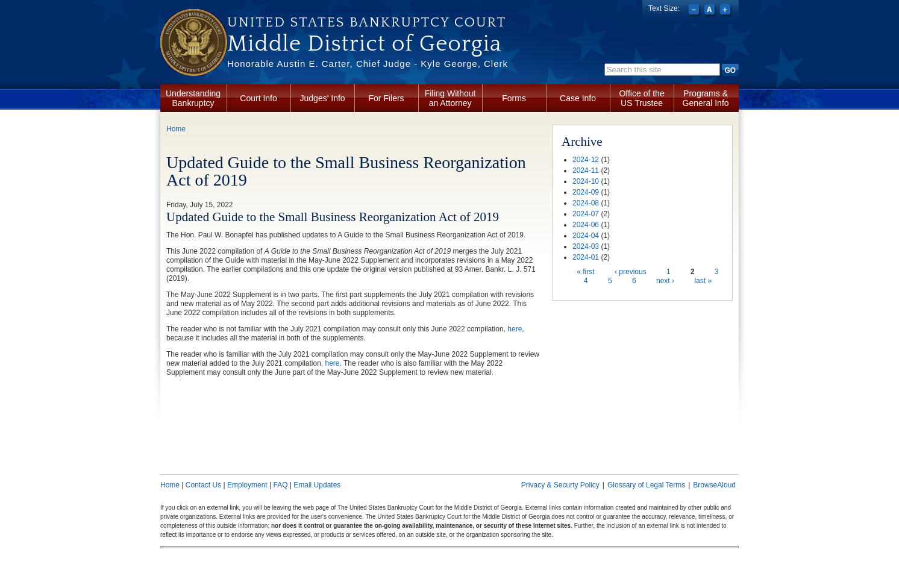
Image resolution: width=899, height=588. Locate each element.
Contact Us (203, 485)
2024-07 (586, 214)
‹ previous (631, 272)
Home (176, 129)
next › (665, 281)
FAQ (280, 485)
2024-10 (586, 181)
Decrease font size (695, 11)
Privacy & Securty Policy (560, 485)
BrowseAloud (714, 485)
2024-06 (586, 225)
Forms (514, 98)
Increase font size (726, 11)
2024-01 (586, 257)
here (515, 329)
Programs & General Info (706, 98)
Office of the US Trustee (641, 98)
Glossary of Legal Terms (646, 485)
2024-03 (586, 246)
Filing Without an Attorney (450, 98)
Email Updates (317, 485)
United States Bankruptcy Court (367, 22)
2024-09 (586, 192)
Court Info (258, 98)
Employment (247, 485)
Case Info (578, 98)
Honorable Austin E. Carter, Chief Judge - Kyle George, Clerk (368, 64)
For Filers (387, 98)
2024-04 (586, 236)
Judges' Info (323, 98)
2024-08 (586, 203)
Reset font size (711, 11)
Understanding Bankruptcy (193, 98)
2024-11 (586, 170)
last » (703, 281)
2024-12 (586, 160)
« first (585, 272)
